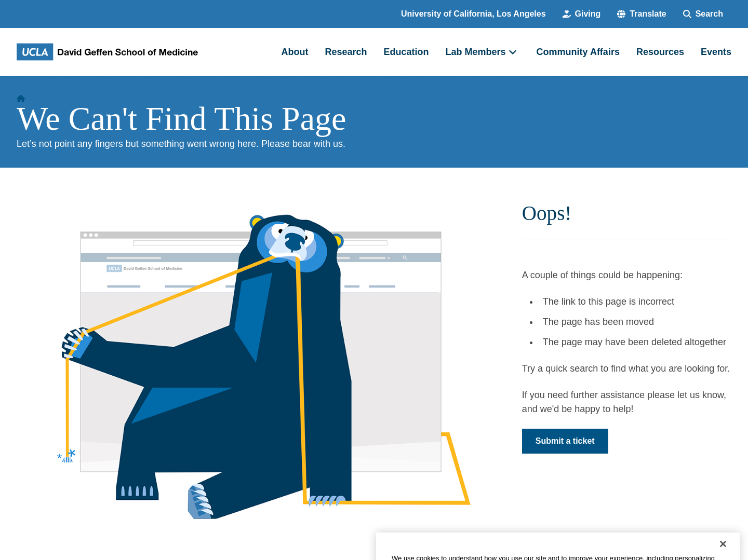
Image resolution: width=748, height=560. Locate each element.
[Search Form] (703, 14)
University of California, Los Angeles (473, 14)
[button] (642, 14)
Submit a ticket (565, 441)
